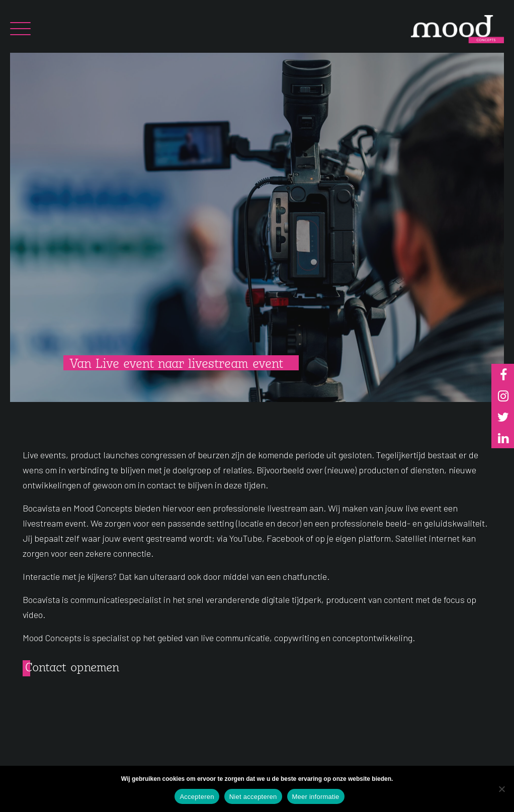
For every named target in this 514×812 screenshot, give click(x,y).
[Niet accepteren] (501, 789)
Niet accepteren (253, 797)
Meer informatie (316, 797)
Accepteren (197, 797)
